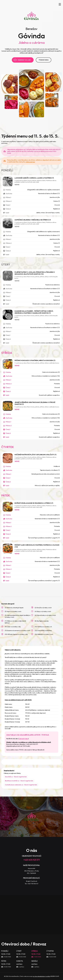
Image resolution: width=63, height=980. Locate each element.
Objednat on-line (22, 60)
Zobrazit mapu (23, 739)
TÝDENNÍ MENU (44, 60)
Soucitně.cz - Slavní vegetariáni (16, 777)
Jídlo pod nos (30, 162)
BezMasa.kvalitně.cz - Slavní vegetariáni (19, 781)
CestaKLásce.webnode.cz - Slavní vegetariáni (21, 785)
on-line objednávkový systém (42, 976)
